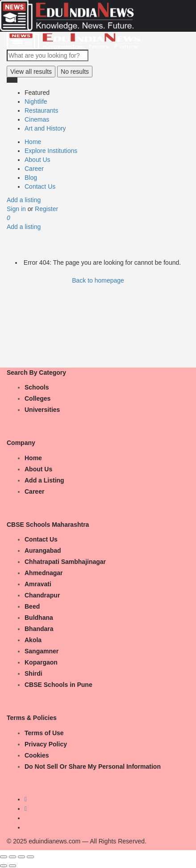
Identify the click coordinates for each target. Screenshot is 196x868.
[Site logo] (74, 40)
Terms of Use (44, 733)
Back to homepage (98, 280)
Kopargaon (41, 662)
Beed (32, 606)
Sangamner (42, 651)
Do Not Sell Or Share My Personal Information (93, 766)
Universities (42, 410)
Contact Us (40, 186)
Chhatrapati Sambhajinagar (65, 562)
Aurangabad (43, 550)
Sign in (17, 209)
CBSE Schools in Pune (58, 685)
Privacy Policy (46, 744)
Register (46, 209)
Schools (37, 387)
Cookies (37, 755)
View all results (31, 72)
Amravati (38, 584)
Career (34, 169)
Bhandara (39, 629)
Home (33, 142)
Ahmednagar (44, 573)
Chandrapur (42, 595)
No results (75, 72)
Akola (33, 640)
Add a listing (24, 200)
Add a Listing (44, 480)
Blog (31, 178)
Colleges (38, 398)
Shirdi (33, 673)
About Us (38, 160)
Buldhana (39, 618)
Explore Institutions (51, 151)
